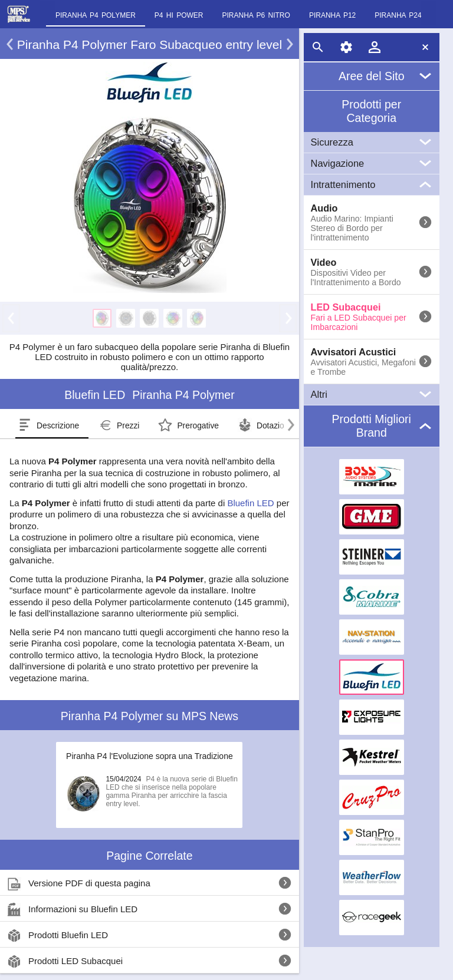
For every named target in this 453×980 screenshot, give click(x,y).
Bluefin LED (250, 503)
